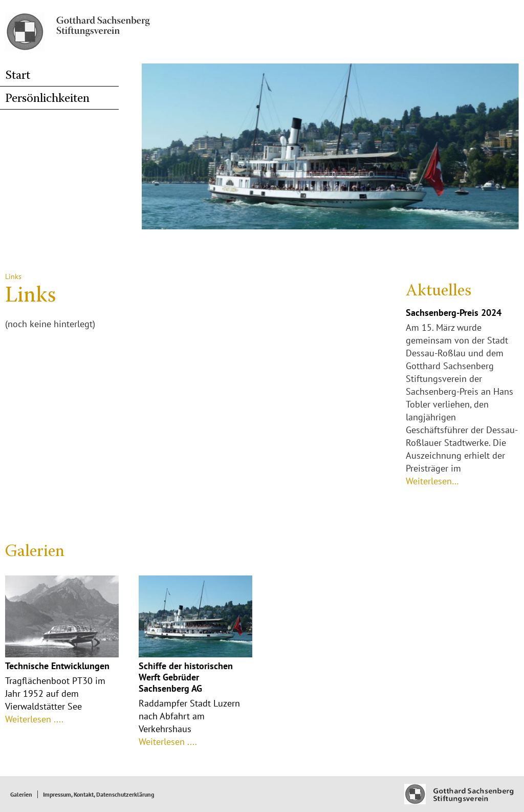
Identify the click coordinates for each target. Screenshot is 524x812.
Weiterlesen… (432, 481)
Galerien (35, 552)
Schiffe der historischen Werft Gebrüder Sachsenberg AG (186, 677)
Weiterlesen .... (34, 719)
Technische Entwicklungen (57, 666)
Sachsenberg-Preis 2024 (454, 313)
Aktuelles (439, 291)
